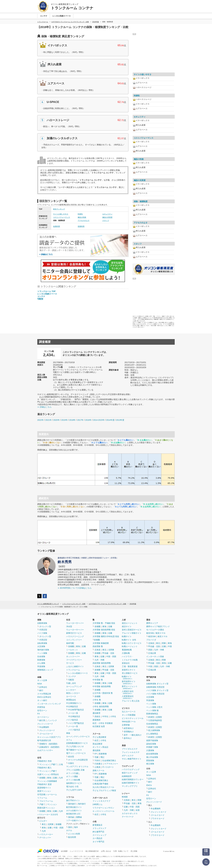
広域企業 (152, 653)
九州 (61, 778)
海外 (76, 827)
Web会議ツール (129, 722)
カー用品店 (97, 838)
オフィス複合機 (73, 780)
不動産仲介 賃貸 (44, 784)
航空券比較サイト (74, 807)
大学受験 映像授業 (101, 643)
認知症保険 (151, 744)
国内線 (71, 817)
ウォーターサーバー (75, 623)
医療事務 (103, 754)
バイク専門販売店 (76, 723)
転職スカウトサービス (132, 643)
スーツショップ (99, 835)
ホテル (69, 830)
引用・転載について (121, 851)
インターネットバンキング (49, 704)
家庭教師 (96, 720)
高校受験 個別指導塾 (102, 663)
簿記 (102, 757)
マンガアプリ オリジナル (77, 767)
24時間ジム (98, 804)
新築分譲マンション (46, 808)
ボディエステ (128, 756)
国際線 (79, 817)
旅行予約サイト (73, 800)
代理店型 (43, 630)
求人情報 (134, 851)
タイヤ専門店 (98, 842)
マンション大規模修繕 (47, 781)
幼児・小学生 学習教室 (103, 723)
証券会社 (43, 687)
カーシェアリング (74, 686)
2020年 (56, 420)
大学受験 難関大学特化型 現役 (106, 636)
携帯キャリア (152, 623)
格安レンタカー (73, 693)
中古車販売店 (72, 707)
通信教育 (96, 713)
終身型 (151, 717)
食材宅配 (70, 643)
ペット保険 (42, 653)
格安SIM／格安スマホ (156, 633)
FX (39, 714)
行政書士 (98, 764)
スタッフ (106, 221)
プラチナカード (158, 819)
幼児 (96, 740)
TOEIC (98, 760)
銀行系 (42, 720)
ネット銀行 (42, 700)
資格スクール (98, 770)
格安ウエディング (130, 773)
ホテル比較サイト (74, 811)
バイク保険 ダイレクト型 (157, 690)
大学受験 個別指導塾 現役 (104, 630)
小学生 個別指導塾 (101, 707)
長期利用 (81, 226)
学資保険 (41, 666)
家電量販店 (97, 825)
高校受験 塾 (98, 646)
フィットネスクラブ (101, 801)
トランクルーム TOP (46, 291)
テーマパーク (128, 817)
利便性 (80, 214)
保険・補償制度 (141, 201)
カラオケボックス (130, 813)
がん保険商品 (152, 734)
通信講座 (96, 750)
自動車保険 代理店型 (155, 687)
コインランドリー (74, 640)
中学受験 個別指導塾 (102, 686)
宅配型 (40, 299)
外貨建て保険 (152, 747)
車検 (68, 733)
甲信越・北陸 (108, 653)
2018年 (72, 420)
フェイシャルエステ (131, 752)
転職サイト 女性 (129, 640)
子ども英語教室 (99, 737)
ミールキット (72, 650)
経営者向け (129, 728)
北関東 (51, 824)
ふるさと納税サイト (75, 666)
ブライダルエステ (130, 749)
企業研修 (126, 725)
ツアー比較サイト (74, 820)
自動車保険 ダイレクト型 (157, 684)
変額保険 (150, 760)
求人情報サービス (130, 673)
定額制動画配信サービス (77, 743)
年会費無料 (44, 727)
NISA (40, 684)
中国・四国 (58, 828)
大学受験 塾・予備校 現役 (104, 623)
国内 (70, 827)
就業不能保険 (152, 740)
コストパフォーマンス (62, 217)
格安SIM (152, 636)
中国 (170, 646)
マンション (44, 764)
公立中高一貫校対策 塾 (103, 693)
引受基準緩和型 (155, 720)
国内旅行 (72, 804)
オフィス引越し (73, 773)
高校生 (97, 716)
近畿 (55, 778)
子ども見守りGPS (74, 790)
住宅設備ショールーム (47, 794)
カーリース (71, 696)
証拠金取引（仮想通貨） (50, 747)
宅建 (96, 757)
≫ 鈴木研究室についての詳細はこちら (75, 588)
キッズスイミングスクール (103, 811)
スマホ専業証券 (44, 694)
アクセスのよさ (84, 221)
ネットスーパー (73, 656)
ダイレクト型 (45, 626)
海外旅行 (82, 804)
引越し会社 (71, 683)
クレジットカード (45, 724)
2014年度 (110, 420)
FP (96, 754)
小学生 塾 (97, 700)
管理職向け (129, 732)
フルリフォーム (46, 801)
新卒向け (128, 738)
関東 (140, 800)
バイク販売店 (72, 720)
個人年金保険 (152, 757)
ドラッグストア (99, 828)
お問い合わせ (106, 851)
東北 (44, 824)
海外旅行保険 (43, 650)
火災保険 (41, 646)
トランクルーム (73, 670)
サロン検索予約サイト (132, 759)
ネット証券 (42, 680)
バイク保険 (42, 633)
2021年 (48, 420)
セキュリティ (107, 214)
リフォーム (42, 798)
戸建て (54, 764)
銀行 (41, 690)
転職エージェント (130, 646)
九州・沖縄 (99, 660)
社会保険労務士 (109, 760)
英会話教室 (97, 744)
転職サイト (127, 636)
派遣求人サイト (129, 670)
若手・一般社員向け (133, 735)
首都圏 (42, 778)
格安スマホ (163, 636)
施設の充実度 (107, 217)
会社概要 (64, 851)
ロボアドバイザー (45, 750)
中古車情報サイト (74, 703)
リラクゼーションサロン (103, 808)
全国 (138, 810)
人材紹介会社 (128, 692)
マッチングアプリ (130, 786)
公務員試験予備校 (100, 784)
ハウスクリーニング (75, 636)
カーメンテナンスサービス (78, 737)
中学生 (105, 716)
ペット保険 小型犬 (154, 707)
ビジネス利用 (74, 834)
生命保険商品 (152, 724)
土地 (61, 764)
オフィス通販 (72, 776)
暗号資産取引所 (44, 740)
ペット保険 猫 (152, 710)
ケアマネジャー (111, 764)
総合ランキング (59, 209)
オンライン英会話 (100, 747)
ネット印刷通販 (129, 715)
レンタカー (71, 690)
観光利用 (72, 837)
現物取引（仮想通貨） (49, 744)
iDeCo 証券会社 (44, 697)
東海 (49, 778)
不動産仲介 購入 (44, 768)
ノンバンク (52, 720)
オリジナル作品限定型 (78, 760)
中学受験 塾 (98, 680)
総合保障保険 (152, 754)
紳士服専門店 (98, 832)
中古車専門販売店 (76, 710)
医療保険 (41, 660)
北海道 (97, 650)
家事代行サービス (74, 633)
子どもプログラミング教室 (104, 790)
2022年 (40, 420)
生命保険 (41, 656)
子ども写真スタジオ (75, 746)
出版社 (71, 763)
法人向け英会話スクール (103, 787)
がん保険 (41, 663)
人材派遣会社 (128, 697)
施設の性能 (82, 217)
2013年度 (120, 420)
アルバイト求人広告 (131, 701)
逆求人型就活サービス (132, 630)
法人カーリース (129, 712)
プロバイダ (151, 640)
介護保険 (150, 750)
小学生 (113, 716)
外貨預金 (41, 707)
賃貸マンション (44, 791)
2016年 (88, 420)
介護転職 (126, 653)
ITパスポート (108, 767)
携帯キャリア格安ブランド (158, 626)
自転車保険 (42, 643)
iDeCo (149, 785)
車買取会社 (71, 700)
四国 (150, 650)
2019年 (64, 420)
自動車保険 (42, 623)
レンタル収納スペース (47, 294)
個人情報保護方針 (92, 851)
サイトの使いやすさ (61, 214)
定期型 (159, 717)
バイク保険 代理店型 (155, 694)
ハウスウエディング (131, 769)
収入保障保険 (154, 730)
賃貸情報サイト (44, 788)
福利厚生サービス (74, 783)
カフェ (69, 740)
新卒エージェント (130, 687)
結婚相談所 (127, 776)
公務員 (97, 767)
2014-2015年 (99, 420)
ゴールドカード (46, 734)
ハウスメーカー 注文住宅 (48, 815)
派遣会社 (126, 663)
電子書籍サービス (74, 750)
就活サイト (127, 626)
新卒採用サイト (129, 682)
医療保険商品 (152, 714)
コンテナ (41, 296)
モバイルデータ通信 (155, 630)
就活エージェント (130, 623)
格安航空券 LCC (73, 814)
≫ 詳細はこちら (44, 407)
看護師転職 (127, 650)
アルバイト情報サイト (132, 633)
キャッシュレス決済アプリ (49, 737)
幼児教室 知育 (99, 726)
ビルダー (43, 821)
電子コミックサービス (76, 753)
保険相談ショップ (45, 670)
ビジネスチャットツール (133, 718)
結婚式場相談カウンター (133, 779)
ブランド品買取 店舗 (75, 770)
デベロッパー (45, 838)
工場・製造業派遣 (130, 666)
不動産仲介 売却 (44, 761)
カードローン (43, 717)
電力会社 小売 (72, 787)
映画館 (125, 797)
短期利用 (57, 226)
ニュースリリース (76, 851)
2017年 (80, 420)
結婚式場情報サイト (131, 783)
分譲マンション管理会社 (48, 774)
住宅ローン (42, 710)
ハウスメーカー (46, 834)
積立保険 (150, 764)
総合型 (71, 757)
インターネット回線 (155, 656)
